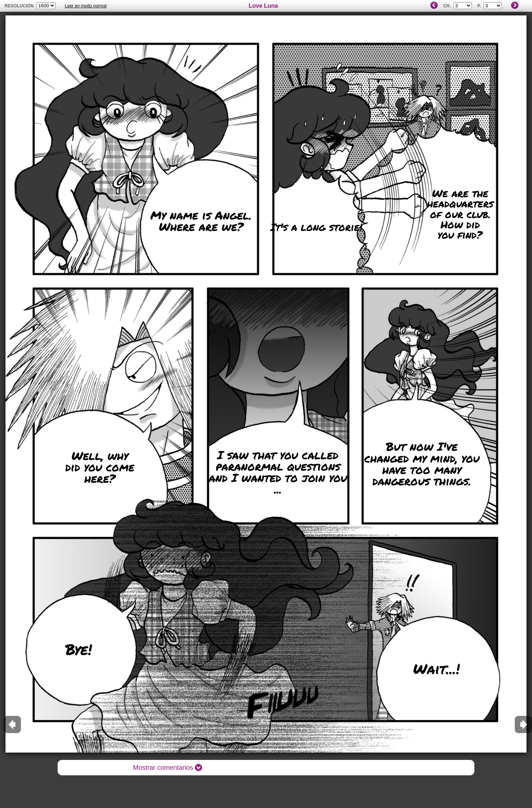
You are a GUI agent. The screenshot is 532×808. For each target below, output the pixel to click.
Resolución (19, 6)
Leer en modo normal (86, 6)
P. (479, 6)
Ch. (447, 6)
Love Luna (263, 6)
